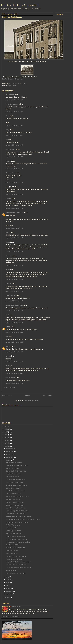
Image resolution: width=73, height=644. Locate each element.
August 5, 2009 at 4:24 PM (14, 301)
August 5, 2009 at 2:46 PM (14, 238)
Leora (8, 242)
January (9, 594)
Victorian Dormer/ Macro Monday (17, 565)
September (10, 457)
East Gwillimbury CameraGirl (20, 5)
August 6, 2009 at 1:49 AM (14, 352)
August (9, 460)
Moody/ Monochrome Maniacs (16, 491)
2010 (6, 443)
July (8, 577)
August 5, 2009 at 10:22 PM (15, 332)
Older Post (48, 395)
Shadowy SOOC (11, 570)
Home (27, 395)
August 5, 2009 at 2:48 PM (14, 252)
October (9, 454)
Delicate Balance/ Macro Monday (17, 539)
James (8, 232)
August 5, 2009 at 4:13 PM (14, 291)
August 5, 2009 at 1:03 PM (14, 169)
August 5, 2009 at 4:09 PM (14, 279)
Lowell (8, 327)
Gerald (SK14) (10, 378)
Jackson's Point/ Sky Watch (15, 505)
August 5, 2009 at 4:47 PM (14, 311)
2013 (6, 435)
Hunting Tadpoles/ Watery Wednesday (18, 562)
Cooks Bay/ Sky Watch (13, 531)
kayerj (8, 346)
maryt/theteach (11, 295)
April (8, 585)
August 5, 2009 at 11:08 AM (15, 135)
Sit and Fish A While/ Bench (15, 502)
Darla (7, 116)
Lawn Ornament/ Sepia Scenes (16, 508)
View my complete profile (10, 616)
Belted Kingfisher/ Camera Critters (17, 522)
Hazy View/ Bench (12, 553)
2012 (6, 438)
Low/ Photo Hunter (12, 551)
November (10, 451)
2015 (6, 429)
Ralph (8, 270)
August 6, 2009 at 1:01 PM (14, 383)
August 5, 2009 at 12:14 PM (15, 157)
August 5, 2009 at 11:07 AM (15, 125)
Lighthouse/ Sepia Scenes (14, 482)
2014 (6, 432)
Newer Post (7, 395)
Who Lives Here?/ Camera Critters (17, 497)
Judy (7, 130)
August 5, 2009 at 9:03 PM (14, 323)
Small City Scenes (12, 104)
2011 (6, 440)
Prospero (9, 256)
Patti (7, 315)
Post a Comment (10, 387)
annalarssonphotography (14, 212)
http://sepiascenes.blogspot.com (13, 79)
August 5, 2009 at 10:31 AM (15, 112)
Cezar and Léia (11, 173)
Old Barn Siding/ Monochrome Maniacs (19, 568)
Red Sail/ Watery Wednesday (15, 536)
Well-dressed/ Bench (13, 528)
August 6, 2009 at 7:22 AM (14, 362)
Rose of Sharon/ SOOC (14, 494)
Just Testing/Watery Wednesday (16, 485)
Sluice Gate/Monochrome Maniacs (17, 465)
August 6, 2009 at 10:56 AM (15, 373)
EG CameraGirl (16, 607)
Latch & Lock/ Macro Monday (15, 514)
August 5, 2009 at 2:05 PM (14, 194)
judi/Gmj (9, 198)
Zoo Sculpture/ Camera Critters (16, 573)
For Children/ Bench (12, 477)
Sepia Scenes (12, 86)
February (9, 591)
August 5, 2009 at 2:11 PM (14, 208)
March (9, 588)
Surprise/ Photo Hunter (13, 474)
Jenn (7, 337)
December (10, 449)
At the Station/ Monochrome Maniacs (18, 542)
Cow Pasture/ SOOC (13, 545)
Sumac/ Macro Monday (14, 488)
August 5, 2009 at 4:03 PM (14, 266)
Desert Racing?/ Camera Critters (17, 471)
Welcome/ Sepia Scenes (14, 534)
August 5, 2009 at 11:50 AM (15, 145)
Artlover (8, 284)
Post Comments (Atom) (31, 401)
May (8, 583)
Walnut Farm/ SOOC (13, 468)
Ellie (7, 139)
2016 (6, 426)
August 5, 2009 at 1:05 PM (14, 182)
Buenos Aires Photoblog (14, 305)
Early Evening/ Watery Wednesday (17, 511)
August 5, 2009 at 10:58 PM (15, 342)
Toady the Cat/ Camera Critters (16, 548)
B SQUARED (10, 94)
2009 (6, 446)
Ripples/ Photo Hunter (13, 499)
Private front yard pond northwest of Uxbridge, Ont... (23, 519)
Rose (7, 356)
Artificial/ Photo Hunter (13, 525)
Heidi (7, 366)
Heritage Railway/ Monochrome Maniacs (19, 516)
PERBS (8, 161)
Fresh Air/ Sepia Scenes (14, 559)
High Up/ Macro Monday (14, 462)
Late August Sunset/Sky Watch (16, 480)
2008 (6, 598)
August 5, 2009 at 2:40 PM (14, 228)
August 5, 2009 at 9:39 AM (14, 100)
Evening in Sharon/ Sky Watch (16, 556)
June (8, 580)
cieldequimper (11, 149)
